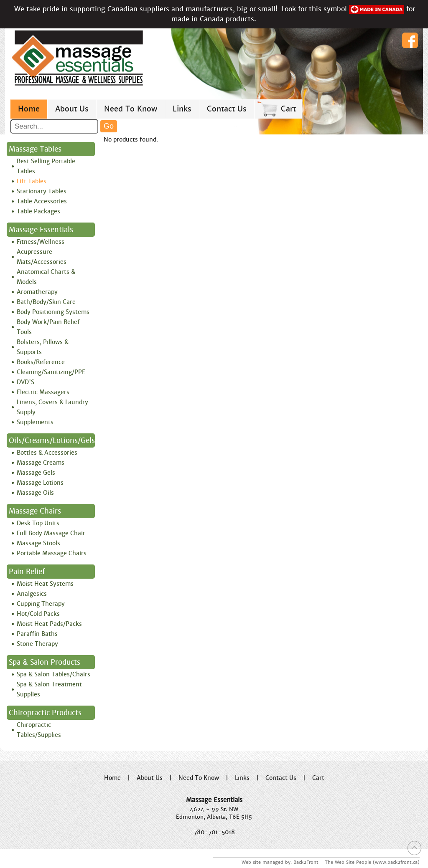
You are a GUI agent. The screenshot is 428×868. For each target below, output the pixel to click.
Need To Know (131, 109)
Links (182, 109)
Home (29, 109)
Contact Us (227, 109)
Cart (288, 109)
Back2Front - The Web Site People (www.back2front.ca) (357, 862)
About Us (72, 109)
